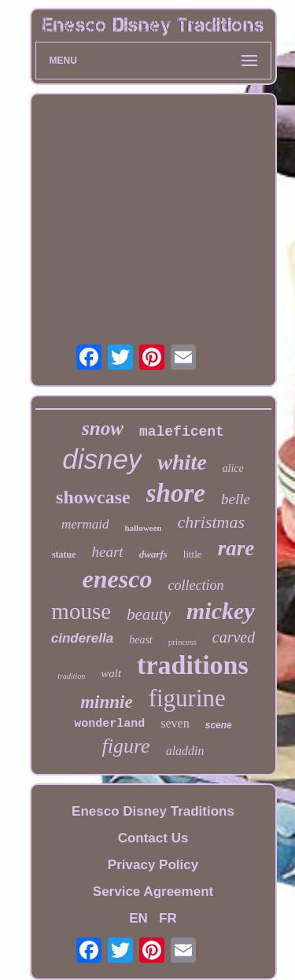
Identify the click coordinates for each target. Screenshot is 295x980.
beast (141, 640)
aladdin (185, 751)
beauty (149, 614)
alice (233, 468)
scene (219, 725)
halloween (143, 528)
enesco (118, 579)
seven (175, 723)
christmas (211, 522)
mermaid (85, 524)
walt (111, 673)
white (182, 462)
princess (183, 642)
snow (103, 428)
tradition (71, 676)
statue (64, 554)
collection (195, 585)
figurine (187, 698)
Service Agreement (153, 892)
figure (125, 746)
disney (102, 459)
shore (176, 493)
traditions (193, 665)
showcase (93, 497)
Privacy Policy (153, 865)
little (193, 554)
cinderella (82, 638)
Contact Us (153, 838)
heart (108, 552)
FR (168, 918)
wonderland (109, 724)
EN (138, 918)
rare (236, 548)
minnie (106, 702)
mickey (221, 611)
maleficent (182, 432)
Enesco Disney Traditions (153, 811)
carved (234, 637)
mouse (81, 611)
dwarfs (153, 554)
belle (236, 499)
